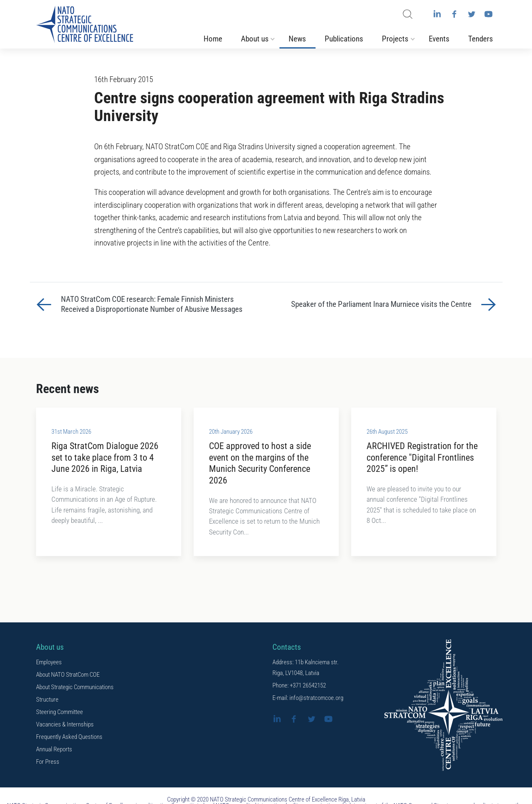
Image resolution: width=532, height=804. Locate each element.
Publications (344, 40)
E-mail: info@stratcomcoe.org (308, 699)
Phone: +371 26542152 (299, 687)
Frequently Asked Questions (69, 738)
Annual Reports (54, 751)
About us (255, 40)
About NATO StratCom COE (68, 676)
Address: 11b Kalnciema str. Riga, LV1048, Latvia (306, 669)
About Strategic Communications (75, 688)
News (297, 40)
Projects (395, 40)
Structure (47, 701)
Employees (49, 663)
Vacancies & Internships (65, 726)
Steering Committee (60, 713)
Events (439, 40)
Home (213, 40)
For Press (48, 763)
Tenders (481, 40)
